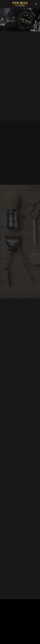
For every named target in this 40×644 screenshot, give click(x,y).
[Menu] (36, 4)
